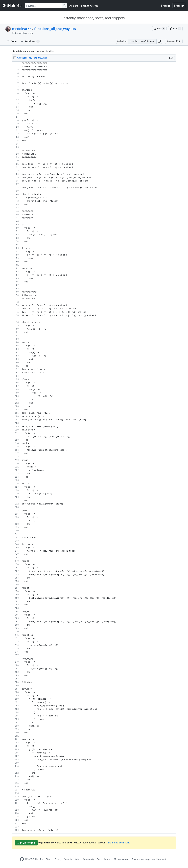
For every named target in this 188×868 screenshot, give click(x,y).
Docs (99, 859)
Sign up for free (26, 843)
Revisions (30, 41)
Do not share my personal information (150, 859)
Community (89, 859)
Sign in (166, 6)
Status (77, 859)
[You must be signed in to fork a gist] (175, 29)
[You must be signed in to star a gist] (159, 29)
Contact (108, 859)
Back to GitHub (90, 6)
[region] (94, 447)
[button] (159, 41)
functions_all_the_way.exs (55, 29)
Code (12, 41)
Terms (49, 859)
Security (68, 859)
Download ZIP (174, 41)
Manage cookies (122, 859)
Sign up (179, 6)
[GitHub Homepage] (22, 859)
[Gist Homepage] (12, 6)
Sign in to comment (119, 843)
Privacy (58, 859)
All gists (74, 6)
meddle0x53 (22, 29)
